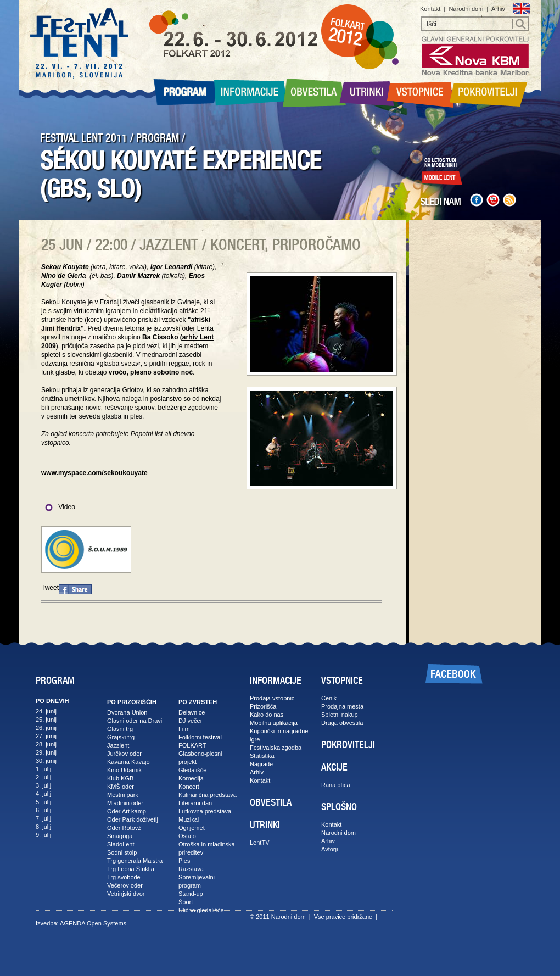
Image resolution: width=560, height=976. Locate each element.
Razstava (191, 869)
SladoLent (121, 844)
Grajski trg (121, 737)
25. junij (46, 720)
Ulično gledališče (201, 910)
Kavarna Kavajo (128, 762)
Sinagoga (120, 836)
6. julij (43, 810)
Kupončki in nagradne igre (279, 735)
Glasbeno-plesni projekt (200, 758)
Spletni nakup (340, 715)
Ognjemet (192, 828)
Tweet (50, 588)
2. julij (43, 777)
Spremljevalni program (197, 881)
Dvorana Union (127, 712)
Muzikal (189, 819)
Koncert (189, 787)
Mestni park (123, 795)
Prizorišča (263, 706)
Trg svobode (124, 877)
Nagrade (261, 764)
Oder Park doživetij (133, 819)
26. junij (46, 728)
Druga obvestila (342, 723)
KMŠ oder (121, 787)
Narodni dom (466, 9)
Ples (184, 861)
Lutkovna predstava (205, 811)
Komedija (191, 778)
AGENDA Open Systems (93, 923)
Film (184, 729)
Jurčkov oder (124, 754)
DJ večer (190, 721)
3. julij (43, 785)
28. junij (46, 744)
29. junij (46, 752)
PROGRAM (158, 138)
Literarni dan (195, 803)
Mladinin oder (125, 803)
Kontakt (430, 9)
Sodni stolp (122, 852)
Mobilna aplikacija (274, 723)
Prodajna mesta (342, 706)
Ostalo (187, 836)
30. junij (46, 761)
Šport (186, 902)
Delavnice (192, 712)
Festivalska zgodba (276, 748)
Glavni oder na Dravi (135, 721)
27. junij (46, 736)
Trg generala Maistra (135, 861)
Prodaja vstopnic (272, 698)
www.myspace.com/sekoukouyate (94, 473)
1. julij (43, 769)
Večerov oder (125, 885)
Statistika (262, 756)
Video (58, 507)
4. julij (43, 794)
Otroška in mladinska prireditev (207, 848)
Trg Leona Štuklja (131, 869)
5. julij (43, 802)
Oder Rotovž (124, 828)
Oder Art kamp (127, 811)
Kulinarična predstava (208, 795)
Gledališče (192, 770)
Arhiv (498, 9)
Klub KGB (120, 778)
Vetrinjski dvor (126, 894)
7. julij (43, 818)
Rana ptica (336, 785)
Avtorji (329, 849)
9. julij (43, 835)
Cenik (329, 698)
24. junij (46, 711)
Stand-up (191, 894)
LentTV (259, 843)
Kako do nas (267, 715)
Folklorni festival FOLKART (200, 741)
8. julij (43, 827)
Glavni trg (120, 729)
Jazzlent (118, 745)
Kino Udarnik (124, 770)
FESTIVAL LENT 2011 (84, 138)
